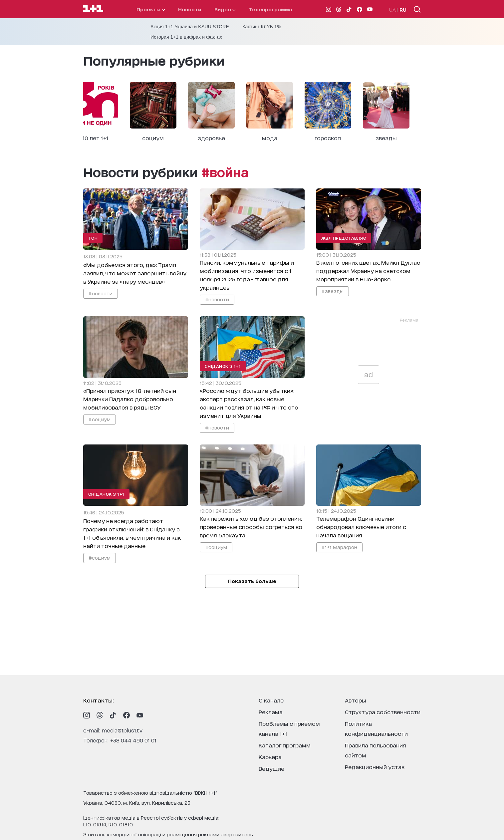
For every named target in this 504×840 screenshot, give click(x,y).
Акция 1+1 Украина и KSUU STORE (190, 27)
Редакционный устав (375, 767)
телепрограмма (270, 9)
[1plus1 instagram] (87, 715)
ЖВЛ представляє (344, 238)
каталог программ (285, 745)
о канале (271, 700)
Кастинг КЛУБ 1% (262, 27)
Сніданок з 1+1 (223, 366)
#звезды (333, 291)
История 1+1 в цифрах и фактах (186, 37)
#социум (100, 419)
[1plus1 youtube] (140, 715)
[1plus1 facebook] (126, 715)
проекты (151, 9)
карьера (270, 757)
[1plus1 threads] (100, 715)
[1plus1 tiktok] (113, 715)
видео (225, 9)
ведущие (271, 768)
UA (392, 9)
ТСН (93, 238)
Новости (190, 9)
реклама (271, 712)
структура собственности (383, 712)
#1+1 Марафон (339, 547)
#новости (101, 293)
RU (403, 9)
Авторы (356, 700)
